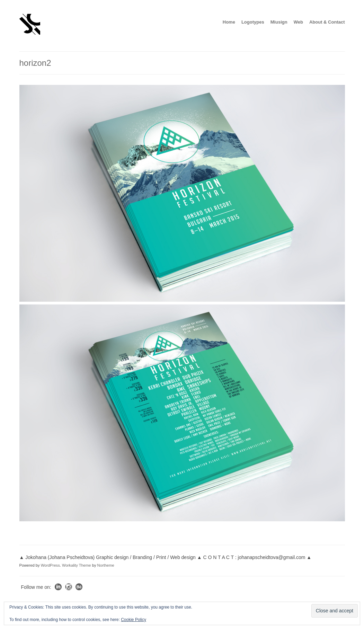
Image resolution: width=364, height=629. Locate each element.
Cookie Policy (134, 620)
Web (298, 22)
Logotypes (253, 22)
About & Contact (327, 22)
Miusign (279, 22)
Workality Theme (77, 565)
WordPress (50, 565)
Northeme (106, 565)
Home (229, 22)
